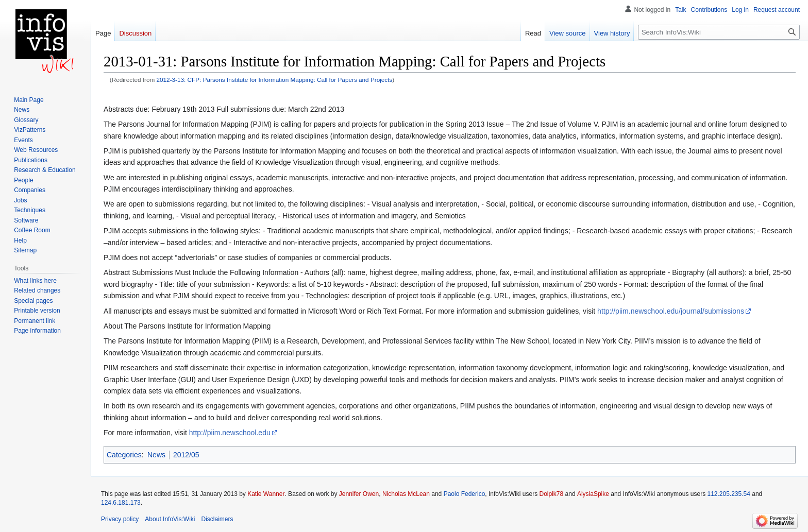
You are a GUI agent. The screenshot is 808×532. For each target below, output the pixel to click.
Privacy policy (120, 519)
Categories (124, 455)
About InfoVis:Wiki (170, 519)
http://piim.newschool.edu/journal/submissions (671, 311)
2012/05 (186, 455)
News (156, 455)
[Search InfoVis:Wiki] (719, 32)
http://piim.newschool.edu (230, 433)
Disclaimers (217, 519)
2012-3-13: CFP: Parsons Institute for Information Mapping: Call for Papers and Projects (275, 80)
